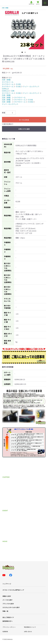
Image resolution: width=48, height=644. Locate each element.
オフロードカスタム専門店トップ (13, 590)
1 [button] (23, 53)
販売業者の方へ (7, 621)
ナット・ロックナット (31, 86)
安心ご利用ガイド (8, 617)
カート (38, 3)
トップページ (7, 584)
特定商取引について (30, 627)
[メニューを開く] (45, 3)
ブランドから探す (8, 604)
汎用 (13, 91)
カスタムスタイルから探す (11, 607)
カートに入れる (24, 120)
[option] (24, 30)
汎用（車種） (6, 8)
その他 (18, 84)
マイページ (31, 3)
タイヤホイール (8, 82)
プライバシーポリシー (9, 627)
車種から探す (7, 596)
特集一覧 (5, 611)
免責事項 (5, 632)
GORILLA (5, 89)
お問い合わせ (28, 632)
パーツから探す (7, 600)
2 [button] (26, 53)
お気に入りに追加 (24, 129)
